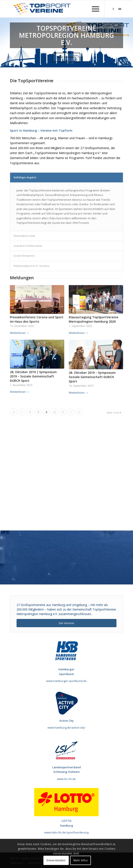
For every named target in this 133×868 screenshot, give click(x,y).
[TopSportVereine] (55, 9)
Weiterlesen (20, 333)
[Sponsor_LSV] (66, 750)
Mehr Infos (81, 860)
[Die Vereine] (66, 623)
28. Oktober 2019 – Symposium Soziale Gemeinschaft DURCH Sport (92, 377)
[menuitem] (93, 9)
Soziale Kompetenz (24, 256)
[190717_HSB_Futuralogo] (66, 651)
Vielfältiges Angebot (25, 177)
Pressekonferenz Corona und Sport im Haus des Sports (37, 319)
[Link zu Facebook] (113, 9)
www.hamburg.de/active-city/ (66, 728)
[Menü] (93, 9)
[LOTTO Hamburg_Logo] (66, 802)
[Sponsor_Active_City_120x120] (66, 703)
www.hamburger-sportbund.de (66, 681)
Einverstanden (56, 860)
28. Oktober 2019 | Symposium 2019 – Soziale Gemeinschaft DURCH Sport (33, 376)
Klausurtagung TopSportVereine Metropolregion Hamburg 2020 (94, 319)
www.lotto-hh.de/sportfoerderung (66, 832)
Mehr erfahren (66, 57)
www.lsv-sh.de (66, 779)
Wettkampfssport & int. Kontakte (31, 266)
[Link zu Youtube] (120, 9)
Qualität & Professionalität (28, 246)
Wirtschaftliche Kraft (24, 236)
